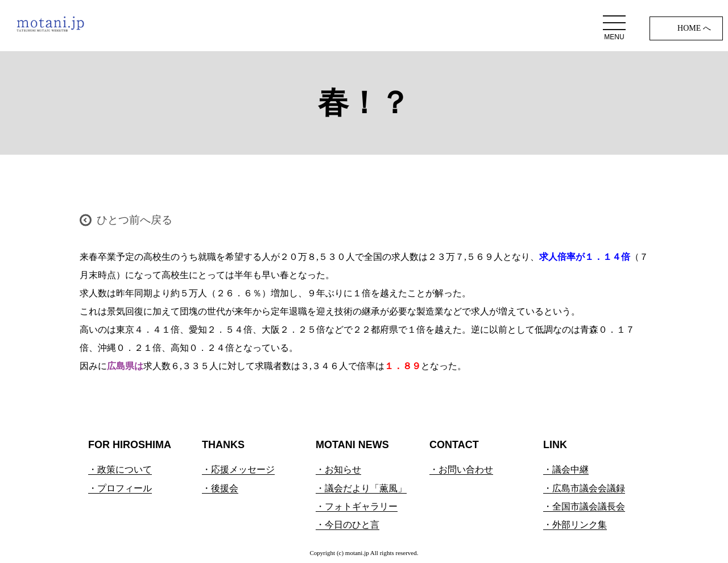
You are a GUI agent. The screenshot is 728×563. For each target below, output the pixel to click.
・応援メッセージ (238, 469)
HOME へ (694, 28)
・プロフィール (120, 488)
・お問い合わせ (461, 469)
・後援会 (220, 488)
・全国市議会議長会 (584, 506)
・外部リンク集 (575, 525)
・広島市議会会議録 (584, 488)
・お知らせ (338, 469)
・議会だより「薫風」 (361, 488)
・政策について (120, 469)
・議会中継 (566, 469)
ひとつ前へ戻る (135, 220)
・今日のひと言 (348, 525)
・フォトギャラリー (357, 506)
